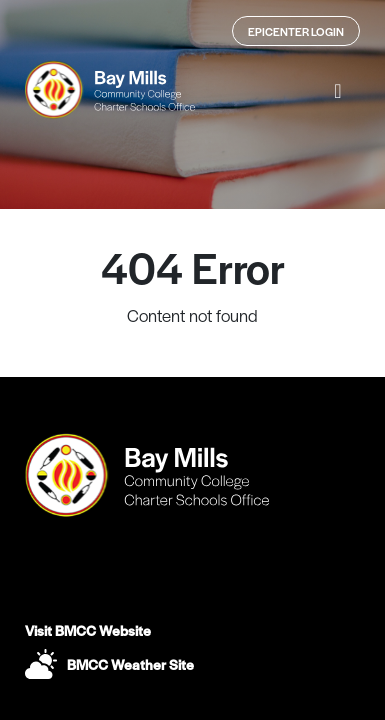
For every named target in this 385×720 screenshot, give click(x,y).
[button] (338, 90)
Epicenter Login (296, 31)
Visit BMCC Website (88, 630)
